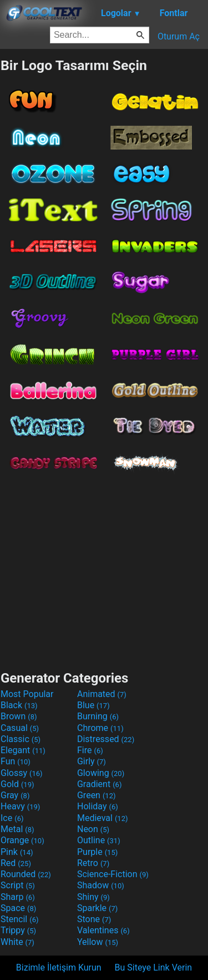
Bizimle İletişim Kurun (59, 967)
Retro (93, 863)
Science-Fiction (113, 874)
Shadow (101, 885)
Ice (12, 818)
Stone (94, 919)
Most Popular (27, 694)
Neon (93, 829)
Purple (97, 852)
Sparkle (97, 908)
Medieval (103, 818)
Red (16, 863)
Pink (17, 852)
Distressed (106, 739)
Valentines (103, 930)
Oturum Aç (179, 36)
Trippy (18, 930)
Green (97, 795)
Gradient (99, 784)
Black (19, 705)
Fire (90, 750)
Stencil (19, 919)
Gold (17, 784)
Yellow (98, 942)
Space (18, 908)
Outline (99, 840)
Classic (21, 739)
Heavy (20, 806)
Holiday (98, 806)
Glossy (22, 773)
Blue (93, 705)
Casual (20, 728)
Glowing (101, 773)
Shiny (93, 897)
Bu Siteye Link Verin (154, 967)
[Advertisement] (104, 569)
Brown (19, 716)
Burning (98, 716)
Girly (92, 761)
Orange (22, 840)
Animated (102, 694)
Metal (17, 829)
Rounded (26, 874)
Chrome (100, 728)
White (17, 942)
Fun (16, 761)
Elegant (23, 750)
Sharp (18, 897)
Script (18, 885)
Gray (15, 795)
